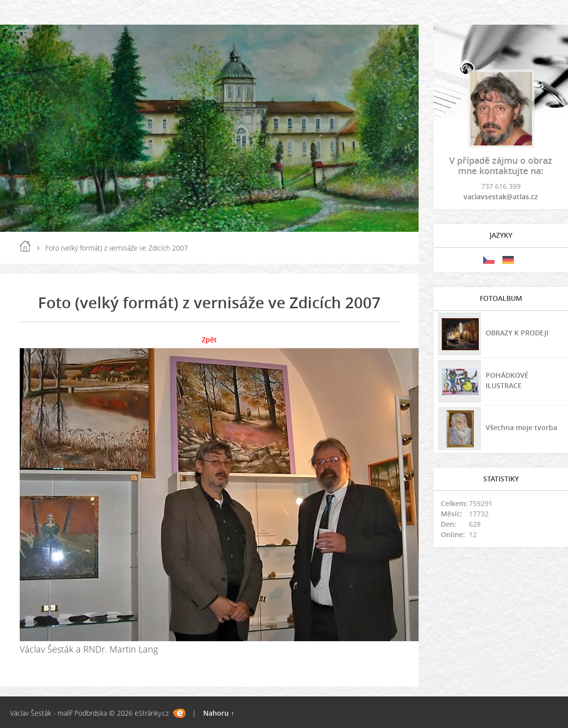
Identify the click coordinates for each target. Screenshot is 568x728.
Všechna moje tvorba (521, 427)
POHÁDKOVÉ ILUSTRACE (507, 380)
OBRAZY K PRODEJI (517, 333)
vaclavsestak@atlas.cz (501, 197)
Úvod (25, 246)
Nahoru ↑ (219, 713)
